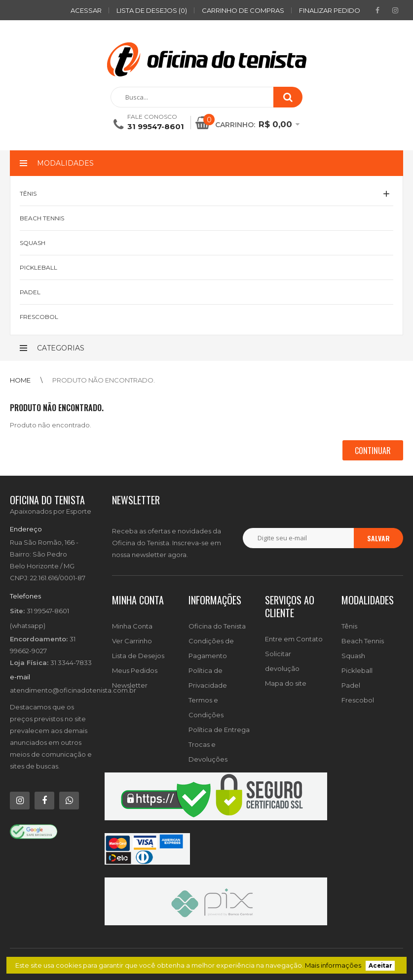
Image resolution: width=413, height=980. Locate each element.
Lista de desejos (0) (152, 10)
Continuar (373, 451)
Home (20, 380)
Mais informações (333, 965)
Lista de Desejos (138, 656)
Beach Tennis (363, 641)
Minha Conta (132, 626)
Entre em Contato (294, 639)
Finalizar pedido (330, 10)
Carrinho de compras (243, 10)
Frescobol (358, 700)
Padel (351, 685)
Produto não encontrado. (104, 380)
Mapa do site (286, 683)
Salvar (378, 538)
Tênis (349, 626)
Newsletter (130, 685)
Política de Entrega (219, 730)
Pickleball (357, 670)
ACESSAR (86, 10)
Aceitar (380, 966)
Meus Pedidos (135, 670)
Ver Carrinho (132, 641)
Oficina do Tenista (217, 626)
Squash (353, 656)
